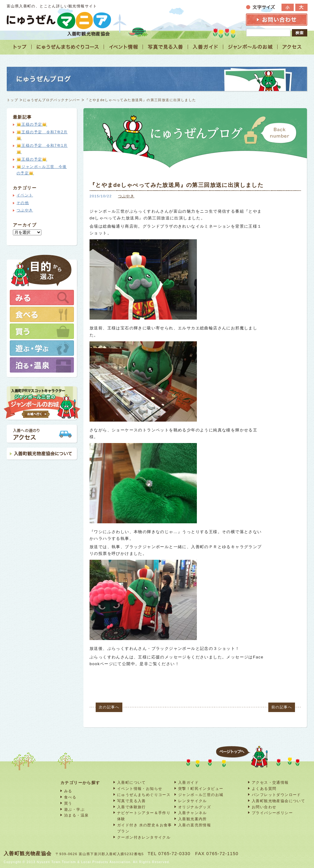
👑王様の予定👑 (32, 124)
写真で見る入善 (132, 801)
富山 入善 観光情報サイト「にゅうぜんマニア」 (59, 20)
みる (68, 791)
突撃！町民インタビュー (201, 788)
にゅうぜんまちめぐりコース (144, 795)
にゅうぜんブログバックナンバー (52, 100)
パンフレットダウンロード (276, 795)
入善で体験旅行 (132, 807)
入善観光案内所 (193, 819)
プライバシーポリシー (272, 813)
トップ (12, 100)
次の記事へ (109, 707)
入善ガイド (188, 782)
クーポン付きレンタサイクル (144, 837)
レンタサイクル (193, 801)
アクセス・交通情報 (270, 782)
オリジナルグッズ (195, 807)
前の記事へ (282, 707)
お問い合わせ (264, 807)
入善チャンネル (193, 813)
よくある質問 (264, 788)
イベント (25, 195)
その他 (23, 203)
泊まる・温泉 (76, 815)
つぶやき (126, 196)
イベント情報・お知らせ (140, 788)
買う (68, 803)
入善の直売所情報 (195, 825)
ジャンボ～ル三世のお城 (201, 795)
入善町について (132, 782)
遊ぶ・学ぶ (74, 809)
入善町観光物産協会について (278, 801)
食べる (70, 797)
